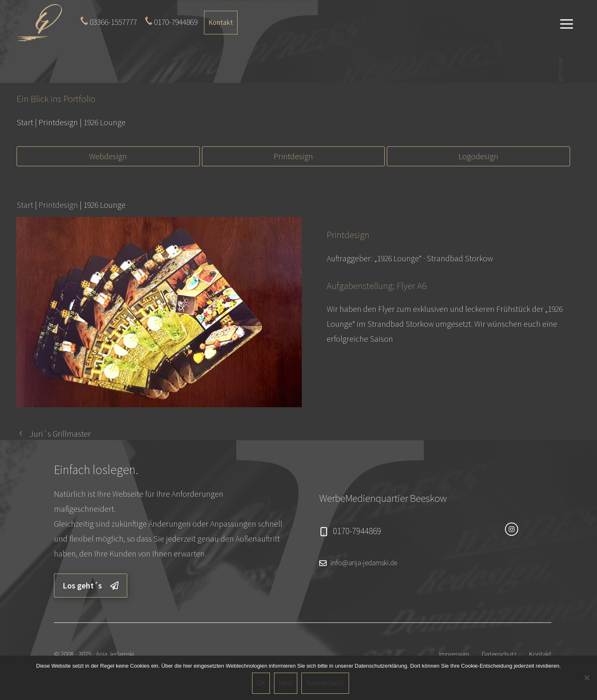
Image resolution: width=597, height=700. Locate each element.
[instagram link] (512, 529)
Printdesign (293, 156)
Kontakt (221, 22)
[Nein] (587, 678)
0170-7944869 (176, 22)
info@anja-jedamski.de (364, 563)
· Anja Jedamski (114, 654)
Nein (286, 683)
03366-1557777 (113, 22)
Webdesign (108, 156)
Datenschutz (499, 654)
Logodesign (478, 156)
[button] (567, 23)
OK (261, 683)
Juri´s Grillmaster (60, 434)
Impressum (454, 654)
